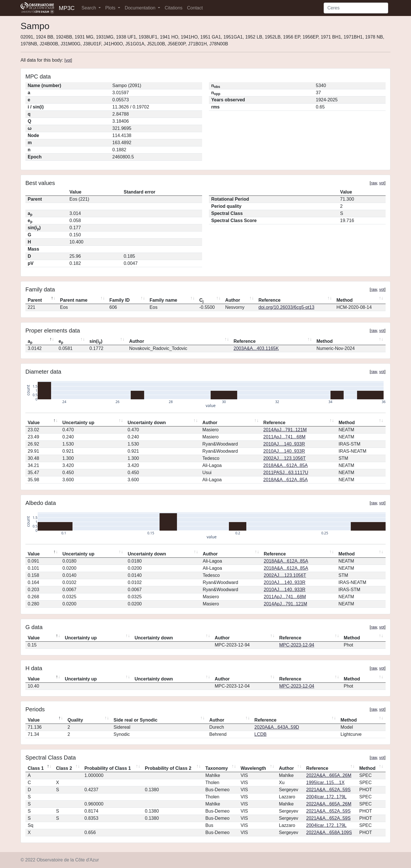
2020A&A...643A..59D (277, 727)
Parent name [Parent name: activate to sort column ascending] (74, 300)
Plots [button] (111, 8)
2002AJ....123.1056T (285, 458)
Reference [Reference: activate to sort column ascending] (270, 300)
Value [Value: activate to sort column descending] (34, 423)
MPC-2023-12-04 (297, 686)
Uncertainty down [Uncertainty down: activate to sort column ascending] (147, 423)
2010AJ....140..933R (284, 444)
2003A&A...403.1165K (256, 348)
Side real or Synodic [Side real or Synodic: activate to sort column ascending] (136, 720)
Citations (174, 8)
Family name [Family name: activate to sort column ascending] (163, 300)
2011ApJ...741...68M (285, 437)
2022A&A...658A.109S (329, 832)
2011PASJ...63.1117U (286, 473)
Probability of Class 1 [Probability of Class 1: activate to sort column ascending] (108, 768)
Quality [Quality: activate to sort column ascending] (75, 720)
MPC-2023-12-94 (297, 645)
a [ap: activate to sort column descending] (30, 342)
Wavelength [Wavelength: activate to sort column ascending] (253, 768)
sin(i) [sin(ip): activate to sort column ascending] (96, 342)
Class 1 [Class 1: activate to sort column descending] (36, 768)
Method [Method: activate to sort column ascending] (345, 300)
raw (374, 183)
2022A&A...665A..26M (329, 775)
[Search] (356, 8)
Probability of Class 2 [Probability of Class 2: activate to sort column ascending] (168, 768)
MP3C (67, 8)
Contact (195, 8)
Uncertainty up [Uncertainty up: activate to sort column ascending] (78, 423)
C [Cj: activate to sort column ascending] (201, 301)
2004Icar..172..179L (326, 797)
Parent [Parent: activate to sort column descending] (35, 300)
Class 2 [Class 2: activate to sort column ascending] (64, 768)
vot (68, 60)
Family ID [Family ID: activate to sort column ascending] (119, 300)
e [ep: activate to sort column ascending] (61, 342)
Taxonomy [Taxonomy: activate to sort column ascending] (217, 768)
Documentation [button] (141, 8)
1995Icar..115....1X (325, 783)
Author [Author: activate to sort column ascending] (233, 300)
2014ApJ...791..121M (285, 430)
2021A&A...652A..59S (329, 790)
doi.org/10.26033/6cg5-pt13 (287, 307)
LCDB (260, 734)
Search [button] (89, 8)
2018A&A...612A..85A (286, 465)
